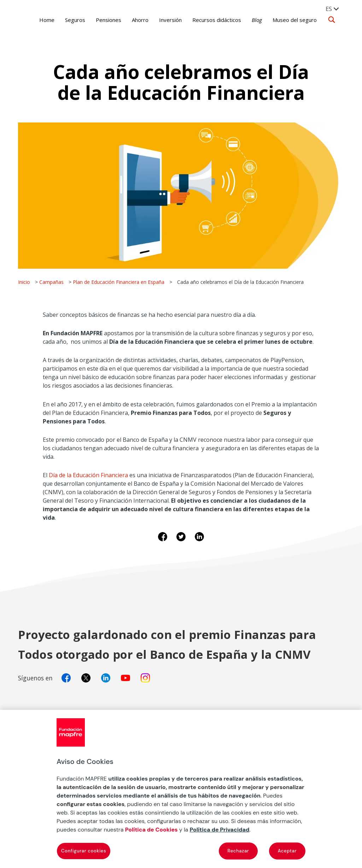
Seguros (70, 20)
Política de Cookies (151, 830)
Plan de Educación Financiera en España (119, 282)
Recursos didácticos (212, 20)
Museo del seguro (290, 20)
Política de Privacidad (220, 830)
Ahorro (135, 20)
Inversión (165, 20)
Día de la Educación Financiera (88, 475)
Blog (252, 20)
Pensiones (104, 20)
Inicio (24, 282)
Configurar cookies (84, 851)
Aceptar (287, 851)
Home (42, 20)
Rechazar (238, 851)
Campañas (51, 282)
